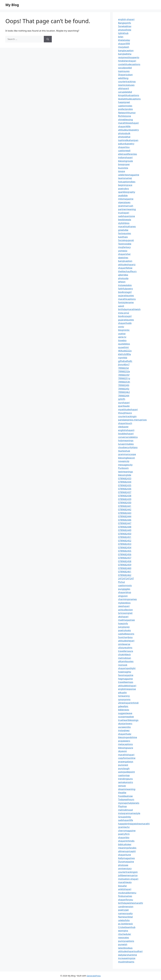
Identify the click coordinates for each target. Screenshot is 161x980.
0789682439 (125, 499)
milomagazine (126, 199)
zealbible (123, 195)
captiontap (124, 775)
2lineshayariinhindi (128, 703)
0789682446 (125, 520)
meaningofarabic (127, 848)
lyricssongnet (125, 613)
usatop (122, 333)
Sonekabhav (125, 26)
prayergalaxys (126, 761)
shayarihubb (125, 323)
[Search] (48, 39)
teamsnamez (125, 178)
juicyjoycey (124, 627)
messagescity (125, 465)
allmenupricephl (127, 851)
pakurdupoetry (126, 144)
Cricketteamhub (127, 927)
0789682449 (125, 530)
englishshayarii (126, 430)
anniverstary (125, 868)
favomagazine (126, 675)
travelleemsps (126, 682)
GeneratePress (94, 976)
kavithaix (123, 237)
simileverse (124, 644)
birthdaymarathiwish (129, 309)
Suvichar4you (125, 637)
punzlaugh (124, 768)
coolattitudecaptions (129, 64)
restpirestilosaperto (129, 57)
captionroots (125, 585)
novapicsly (124, 461)
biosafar (123, 886)
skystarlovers (125, 723)
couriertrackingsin (128, 872)
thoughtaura (125, 413)
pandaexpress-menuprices (132, 420)
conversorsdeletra (128, 437)
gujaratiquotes (126, 295)
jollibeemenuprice (128, 875)
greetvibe (123, 230)
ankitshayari (125, 889)
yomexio (123, 251)
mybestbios (124, 603)
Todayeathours (126, 799)
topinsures (124, 71)
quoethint (123, 347)
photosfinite (125, 30)
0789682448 (125, 527)
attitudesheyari (126, 641)
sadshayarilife (126, 820)
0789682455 (125, 551)
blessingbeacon (127, 458)
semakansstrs (126, 782)
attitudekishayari (127, 686)
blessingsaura (126, 748)
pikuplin (122, 692)
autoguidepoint (127, 772)
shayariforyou (126, 900)
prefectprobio (126, 109)
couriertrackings (127, 81)
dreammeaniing (127, 789)
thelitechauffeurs (127, 271)
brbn (121, 37)
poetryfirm (124, 834)
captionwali (124, 150)
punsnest (123, 765)
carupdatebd (125, 92)
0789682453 (125, 544)
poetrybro (124, 188)
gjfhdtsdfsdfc (125, 361)
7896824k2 (124, 392)
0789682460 (125, 568)
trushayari (124, 213)
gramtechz (124, 827)
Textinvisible (125, 244)
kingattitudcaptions (129, 95)
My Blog (12, 5)
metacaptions (126, 744)
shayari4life (124, 126)
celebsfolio (124, 920)
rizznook (123, 665)
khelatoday (124, 40)
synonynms (124, 699)
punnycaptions (126, 941)
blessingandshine (128, 737)
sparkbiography (127, 192)
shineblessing (126, 119)
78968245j (124, 389)
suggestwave (125, 713)
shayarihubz (125, 734)
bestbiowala (125, 219)
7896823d (123, 368)
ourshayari (124, 402)
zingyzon (123, 596)
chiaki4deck (124, 654)
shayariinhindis (126, 841)
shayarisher (124, 254)
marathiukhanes (127, 226)
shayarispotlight (127, 668)
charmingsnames (127, 599)
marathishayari (126, 755)
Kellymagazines (127, 858)
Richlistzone (125, 116)
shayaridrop (125, 592)
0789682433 (125, 478)
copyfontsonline (127, 758)
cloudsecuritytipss (128, 447)
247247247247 (126, 578)
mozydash (124, 47)
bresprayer (124, 164)
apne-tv (122, 337)
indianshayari (125, 157)
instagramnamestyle (129, 813)
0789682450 (125, 534)
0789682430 (125, 503)
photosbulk (124, 133)
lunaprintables (126, 444)
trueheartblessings (128, 720)
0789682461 (125, 572)
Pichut (122, 582)
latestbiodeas (125, 948)
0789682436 (125, 489)
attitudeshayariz (127, 264)
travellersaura (126, 651)
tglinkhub (123, 33)
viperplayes (124, 202)
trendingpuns (125, 779)
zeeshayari (124, 606)
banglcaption (125, 261)
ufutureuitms (125, 647)
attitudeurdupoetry (128, 130)
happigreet (124, 102)
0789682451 (125, 537)
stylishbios (124, 223)
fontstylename (126, 302)
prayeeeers (124, 741)
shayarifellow (125, 268)
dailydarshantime (128, 955)
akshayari (123, 616)
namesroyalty (125, 913)
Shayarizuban (125, 75)
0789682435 (125, 485)
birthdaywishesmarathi (131, 903)
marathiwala (125, 882)
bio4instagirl (125, 292)
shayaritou (124, 147)
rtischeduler (125, 934)
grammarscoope (127, 454)
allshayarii (124, 88)
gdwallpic (123, 706)
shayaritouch (125, 423)
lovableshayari (126, 433)
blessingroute (126, 161)
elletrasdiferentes (128, 154)
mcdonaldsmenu (127, 893)
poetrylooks (125, 630)
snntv (121, 327)
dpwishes (123, 258)
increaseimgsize (127, 958)
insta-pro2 (124, 313)
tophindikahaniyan (128, 140)
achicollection (126, 610)
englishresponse (127, 689)
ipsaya (122, 171)
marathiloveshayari (128, 123)
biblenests (124, 710)
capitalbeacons (126, 634)
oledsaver (123, 427)
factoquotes (125, 233)
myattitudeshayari (128, 409)
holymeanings (126, 440)
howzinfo (123, 623)
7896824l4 (124, 396)
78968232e (124, 371)
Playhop (122, 806)
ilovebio (122, 340)
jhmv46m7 (124, 364)
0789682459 (125, 565)
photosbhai (124, 137)
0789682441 (125, 506)
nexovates (124, 937)
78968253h (124, 382)
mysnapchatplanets (129, 803)
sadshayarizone (127, 216)
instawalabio (125, 285)
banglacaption (126, 50)
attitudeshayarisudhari (130, 951)
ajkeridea (123, 275)
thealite (122, 792)
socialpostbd (125, 68)
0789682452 (125, 541)
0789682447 (125, 523)
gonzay (122, 786)
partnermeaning (127, 209)
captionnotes (125, 106)
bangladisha (125, 54)
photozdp (123, 278)
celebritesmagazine (129, 175)
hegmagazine (125, 679)
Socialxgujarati (126, 240)
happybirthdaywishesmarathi (134, 824)
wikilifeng (123, 78)
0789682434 (125, 482)
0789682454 (125, 547)
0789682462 (125, 575)
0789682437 (125, 492)
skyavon (123, 751)
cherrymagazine (127, 830)
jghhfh (122, 399)
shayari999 (124, 44)
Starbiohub (124, 451)
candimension (126, 906)
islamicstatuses (126, 85)
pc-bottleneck (125, 924)
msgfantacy (124, 247)
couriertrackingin (127, 416)
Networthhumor (127, 113)
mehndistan (125, 658)
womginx (123, 931)
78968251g (124, 378)
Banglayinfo (125, 23)
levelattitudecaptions (129, 99)
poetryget (123, 910)
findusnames (125, 896)
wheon (122, 282)
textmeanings (126, 472)
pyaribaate (124, 406)
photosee (123, 865)
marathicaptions (127, 299)
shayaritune (125, 855)
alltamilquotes (126, 661)
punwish (123, 944)
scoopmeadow (126, 717)
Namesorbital (125, 917)
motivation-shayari (128, 879)
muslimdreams (126, 962)
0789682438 (125, 496)
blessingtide (125, 475)
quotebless (124, 344)
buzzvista (123, 168)
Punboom (123, 468)
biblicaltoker (125, 844)
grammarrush (126, 206)
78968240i (124, 385)
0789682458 (125, 561)
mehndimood (125, 810)
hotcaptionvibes (127, 182)
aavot (121, 306)
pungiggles (124, 589)
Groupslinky (125, 817)
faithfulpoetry (126, 289)
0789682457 (125, 558)
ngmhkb (123, 358)
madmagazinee (126, 620)
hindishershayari (127, 61)
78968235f (124, 375)
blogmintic (124, 330)
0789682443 (125, 513)
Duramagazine (126, 861)
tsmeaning (124, 696)
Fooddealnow (125, 796)
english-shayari (126, 19)
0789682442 (125, 509)
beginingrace (125, 185)
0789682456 (125, 554)
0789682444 (125, 516)
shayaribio (124, 837)
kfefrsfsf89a (125, 354)
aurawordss (124, 727)
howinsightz (125, 672)
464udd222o (125, 351)
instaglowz (124, 730)
